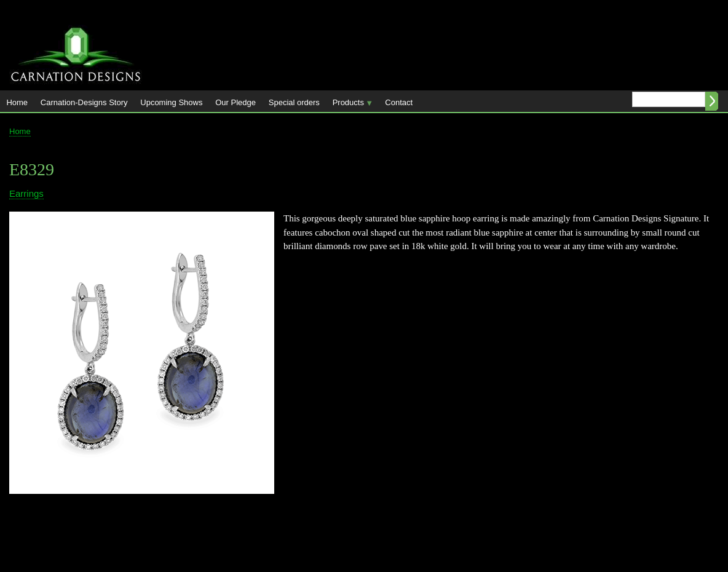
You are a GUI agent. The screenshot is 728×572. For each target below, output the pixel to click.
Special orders (294, 102)
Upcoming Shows (171, 102)
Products (349, 105)
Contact (399, 102)
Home (17, 102)
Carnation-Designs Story (84, 102)
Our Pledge (235, 102)
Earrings (26, 193)
